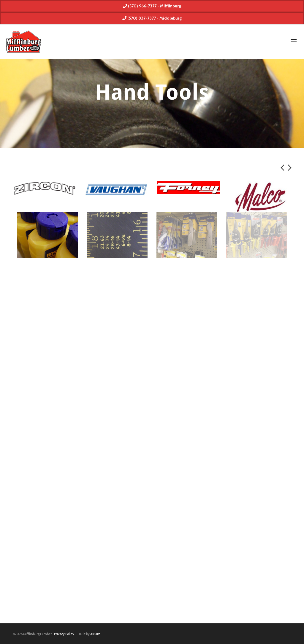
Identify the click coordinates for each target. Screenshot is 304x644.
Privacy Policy (64, 634)
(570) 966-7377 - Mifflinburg (152, 6)
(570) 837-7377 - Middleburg (152, 18)
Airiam (95, 634)
